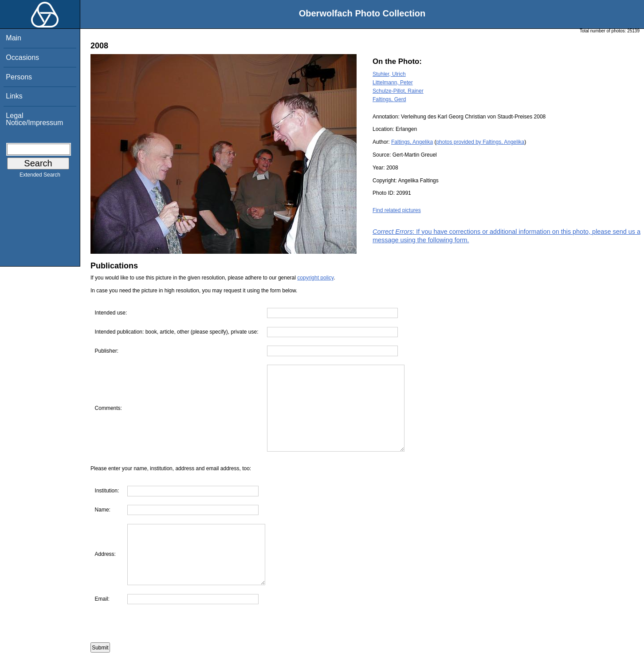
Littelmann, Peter (393, 83)
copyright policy (315, 278)
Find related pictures (397, 210)
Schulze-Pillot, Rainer (398, 91)
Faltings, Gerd (389, 99)
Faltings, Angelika (412, 142)
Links (14, 96)
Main (14, 38)
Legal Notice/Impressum (34, 119)
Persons (19, 77)
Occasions (22, 57)
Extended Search (40, 177)
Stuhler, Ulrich (389, 74)
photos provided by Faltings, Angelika (480, 142)
